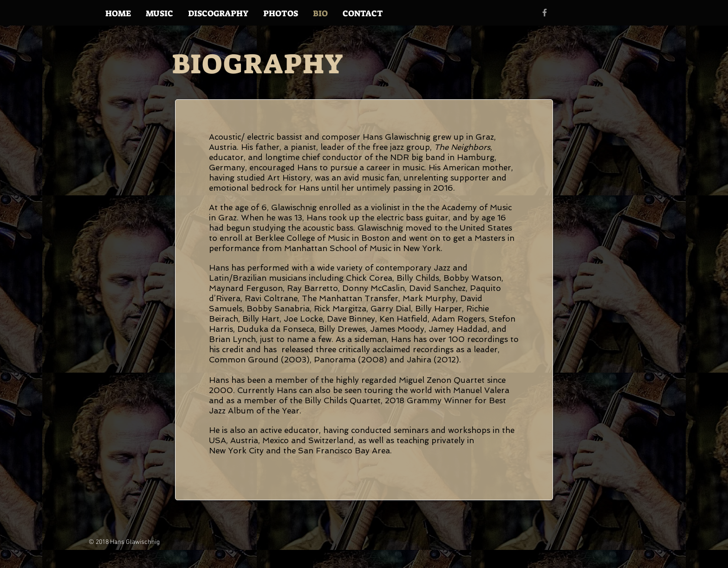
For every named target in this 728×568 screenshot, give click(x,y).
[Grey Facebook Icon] (545, 13)
